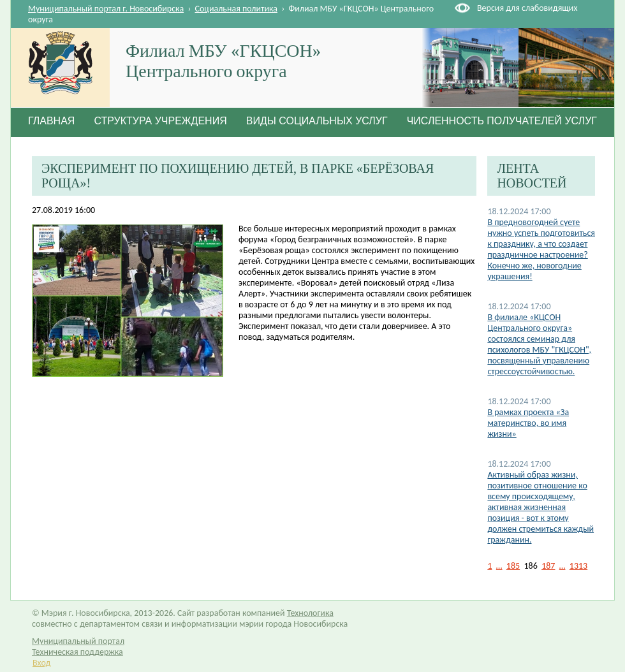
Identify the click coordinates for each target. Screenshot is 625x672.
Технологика (310, 613)
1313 (578, 566)
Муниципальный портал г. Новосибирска (106, 9)
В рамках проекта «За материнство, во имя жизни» (528, 423)
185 (513, 566)
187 (548, 566)
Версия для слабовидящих (527, 8)
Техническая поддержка (77, 652)
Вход (41, 663)
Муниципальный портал (78, 641)
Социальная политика (237, 9)
